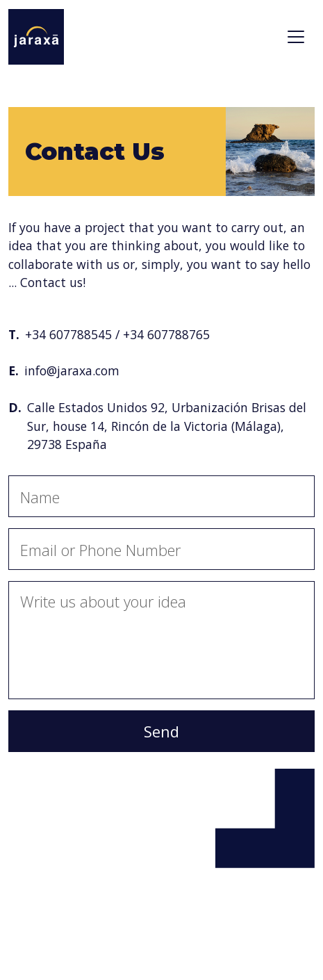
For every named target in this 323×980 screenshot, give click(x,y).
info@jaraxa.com (72, 370)
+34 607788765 (166, 334)
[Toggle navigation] (296, 37)
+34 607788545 (68, 334)
